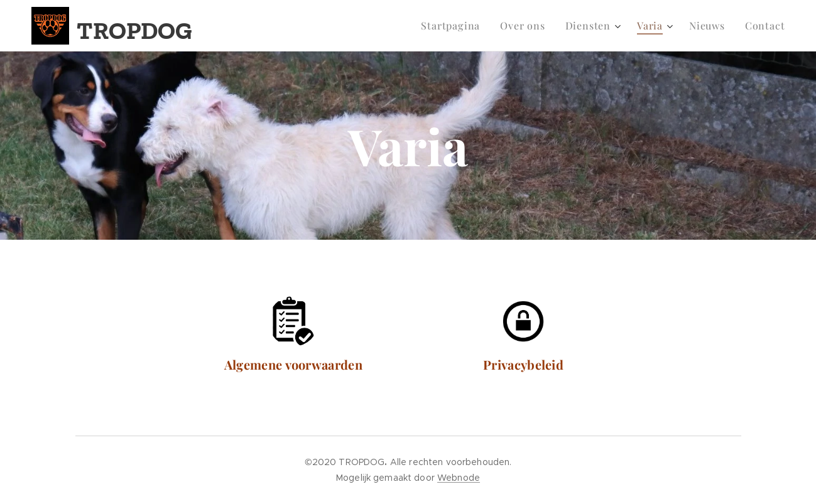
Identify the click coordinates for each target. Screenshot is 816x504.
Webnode (459, 478)
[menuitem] (454, 26)
